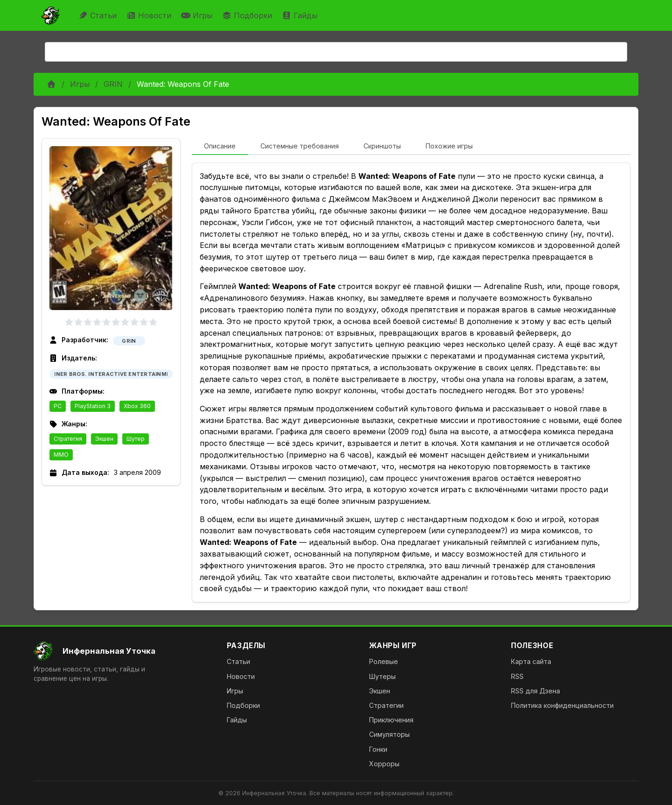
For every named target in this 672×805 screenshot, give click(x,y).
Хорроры (384, 764)
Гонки (378, 749)
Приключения (391, 720)
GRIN (113, 84)
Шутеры (382, 676)
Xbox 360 (137, 406)
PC (58, 406)
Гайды (301, 15)
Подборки (248, 15)
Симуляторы (389, 734)
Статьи (99, 15)
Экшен (104, 439)
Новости (150, 15)
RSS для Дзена (535, 691)
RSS (517, 676)
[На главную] (123, 651)
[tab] (220, 147)
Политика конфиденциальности (562, 705)
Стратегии (386, 705)
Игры (198, 15)
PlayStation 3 (93, 406)
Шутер (136, 439)
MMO (61, 455)
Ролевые (384, 661)
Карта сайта (531, 661)
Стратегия (68, 439)
